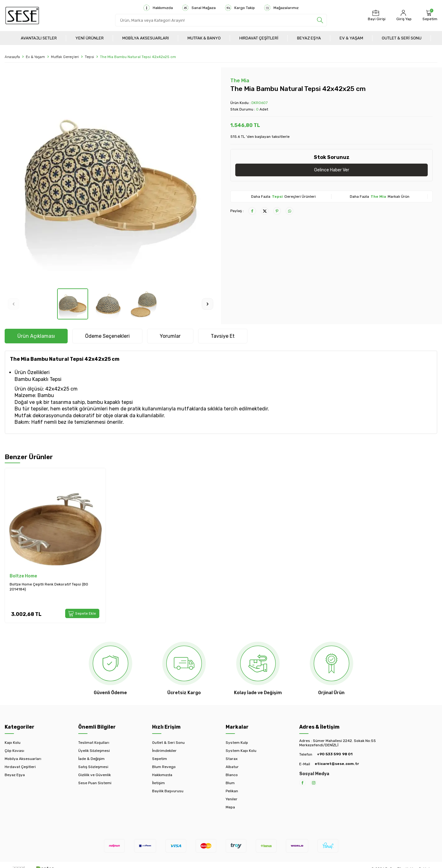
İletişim (158, 783)
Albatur (232, 767)
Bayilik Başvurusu (168, 791)
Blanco (232, 775)
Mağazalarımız (281, 8)
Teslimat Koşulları (94, 743)
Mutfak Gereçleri (65, 57)
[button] (14, 304)
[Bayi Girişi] (376, 16)
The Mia (240, 81)
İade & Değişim (91, 759)
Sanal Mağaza (199, 8)
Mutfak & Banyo (204, 38)
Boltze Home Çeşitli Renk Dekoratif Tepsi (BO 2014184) (49, 587)
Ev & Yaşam (351, 38)
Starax (232, 759)
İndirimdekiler (164, 751)
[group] (110, 178)
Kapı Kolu (13, 743)
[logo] (22, 16)
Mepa (230, 807)
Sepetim (160, 759)
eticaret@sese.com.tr (337, 764)
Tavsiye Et (223, 336)
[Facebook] (302, 783)
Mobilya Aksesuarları (146, 38)
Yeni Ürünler (90, 38)
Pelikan (232, 791)
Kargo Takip (240, 8)
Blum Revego (164, 767)
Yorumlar (170, 336)
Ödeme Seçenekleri (107, 336)
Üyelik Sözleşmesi (94, 751)
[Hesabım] (403, 16)
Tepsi (89, 57)
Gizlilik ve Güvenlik (95, 775)
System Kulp (237, 743)
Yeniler (232, 799)
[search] (320, 20)
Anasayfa (12, 57)
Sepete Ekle (82, 613)
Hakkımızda (158, 8)
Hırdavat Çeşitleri (259, 38)
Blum (230, 783)
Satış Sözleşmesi (93, 767)
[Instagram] (314, 783)
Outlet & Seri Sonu (402, 38)
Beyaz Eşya (309, 38)
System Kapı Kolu (241, 751)
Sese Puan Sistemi (95, 783)
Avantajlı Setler (39, 38)
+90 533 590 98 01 (335, 754)
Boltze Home (23, 576)
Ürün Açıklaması (36, 336)
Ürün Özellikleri (32, 372)
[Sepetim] (429, 16)
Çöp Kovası (14, 751)
